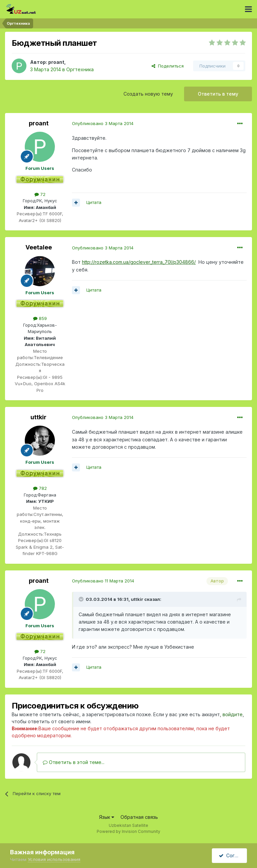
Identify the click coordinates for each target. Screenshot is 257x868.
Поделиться (168, 66)
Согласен (233, 855)
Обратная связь (139, 817)
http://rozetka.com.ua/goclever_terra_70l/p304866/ (139, 262)
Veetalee (39, 247)
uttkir (38, 417)
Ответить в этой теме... (74, 762)
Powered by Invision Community (128, 831)
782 (40, 488)
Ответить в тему (218, 94)
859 (40, 318)
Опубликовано (103, 123)
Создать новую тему (148, 94)
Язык (107, 817)
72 (40, 194)
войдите (233, 714)
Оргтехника (80, 69)
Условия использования (54, 859)
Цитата (94, 202)
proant (56, 62)
